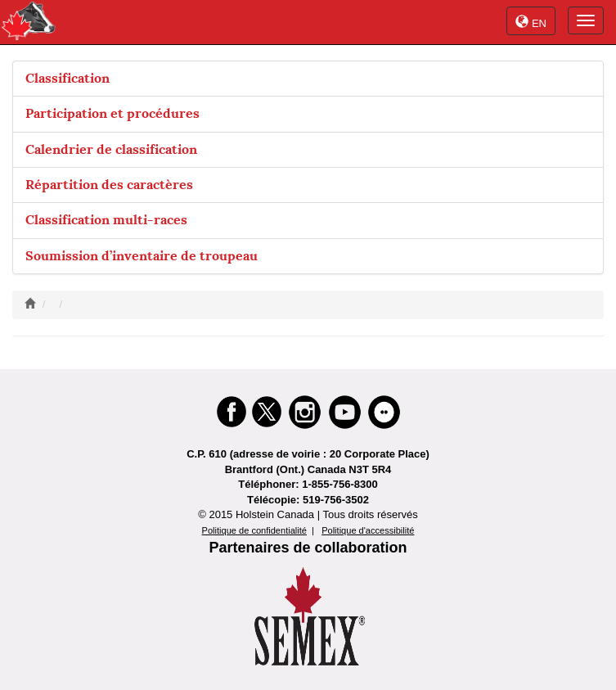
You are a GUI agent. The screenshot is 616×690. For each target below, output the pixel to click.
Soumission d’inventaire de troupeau (142, 256)
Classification (67, 78)
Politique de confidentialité (254, 530)
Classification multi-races (106, 220)
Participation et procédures (112, 113)
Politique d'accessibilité (368, 530)
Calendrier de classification (111, 149)
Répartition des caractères (109, 185)
